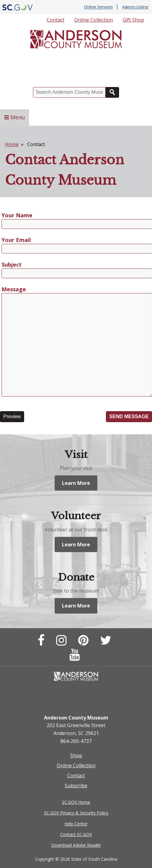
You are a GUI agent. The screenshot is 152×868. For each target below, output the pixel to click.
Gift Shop (133, 20)
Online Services (98, 7)
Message (14, 290)
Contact (56, 20)
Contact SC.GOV (76, 834)
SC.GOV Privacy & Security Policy (76, 813)
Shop (76, 755)
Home (12, 144)
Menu (15, 117)
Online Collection (94, 20)
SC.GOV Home (76, 802)
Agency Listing (135, 7)
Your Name (17, 216)
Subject (12, 265)
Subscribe (76, 786)
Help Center (76, 824)
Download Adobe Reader (76, 845)
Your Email (16, 240)
